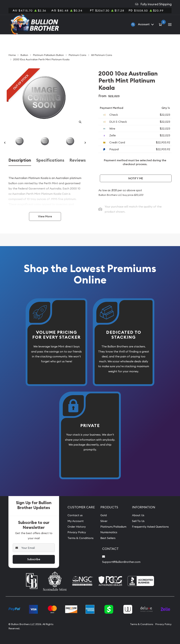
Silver (104, 521)
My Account (76, 521)
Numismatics (109, 532)
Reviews (78, 160)
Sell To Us (138, 521)
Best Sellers (108, 538)
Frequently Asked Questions (150, 527)
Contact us (75, 515)
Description (20, 160)
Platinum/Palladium (113, 527)
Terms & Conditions (81, 538)
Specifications (50, 160)
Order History (77, 527)
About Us (138, 515)
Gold (104, 515)
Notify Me (136, 178)
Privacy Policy (77, 532)
